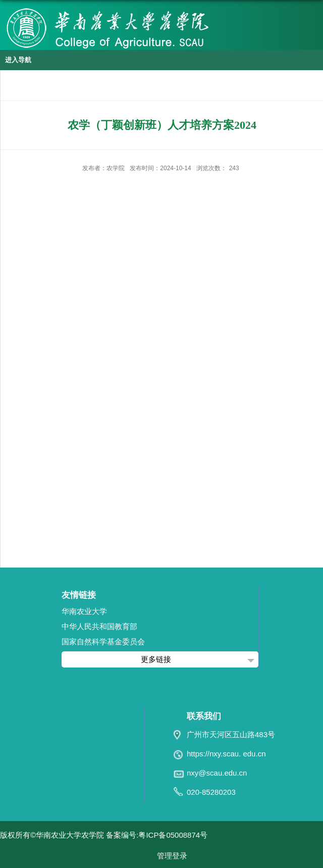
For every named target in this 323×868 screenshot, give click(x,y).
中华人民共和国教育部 (99, 626)
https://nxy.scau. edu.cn (226, 754)
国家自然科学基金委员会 (103, 642)
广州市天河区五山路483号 (231, 734)
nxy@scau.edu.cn (217, 773)
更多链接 (156, 659)
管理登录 (172, 856)
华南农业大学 (84, 611)
